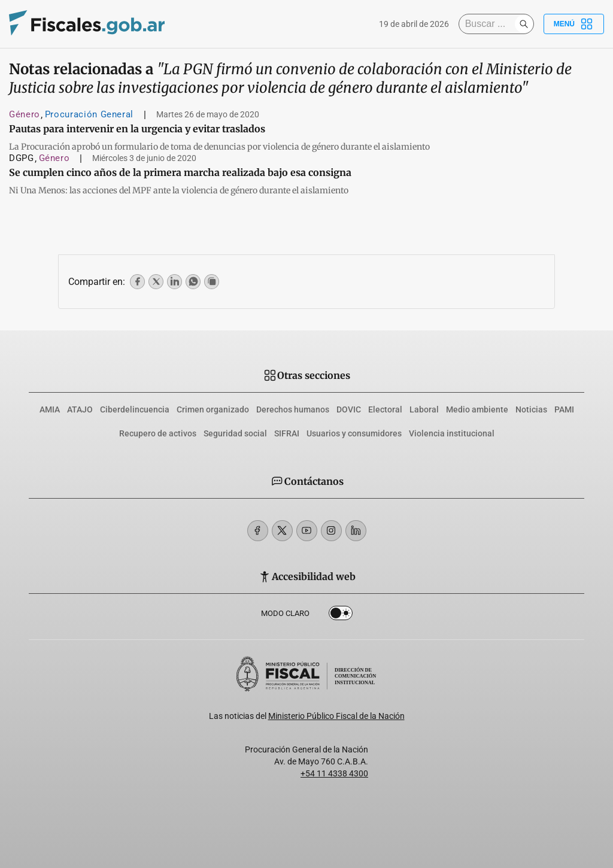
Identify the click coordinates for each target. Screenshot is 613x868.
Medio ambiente (477, 409)
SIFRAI (287, 433)
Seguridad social (235, 433)
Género (25, 114)
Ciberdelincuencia (135, 409)
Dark (341, 615)
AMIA (50, 409)
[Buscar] (490, 24)
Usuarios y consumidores (354, 433)
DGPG (22, 158)
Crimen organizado (213, 409)
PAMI (564, 409)
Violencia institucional (452, 433)
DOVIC (349, 409)
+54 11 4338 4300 (334, 773)
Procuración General (89, 114)
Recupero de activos (158, 433)
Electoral (385, 409)
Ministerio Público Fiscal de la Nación (336, 716)
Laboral (424, 409)
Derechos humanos (293, 409)
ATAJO (80, 409)
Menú (574, 24)
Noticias (531, 409)
